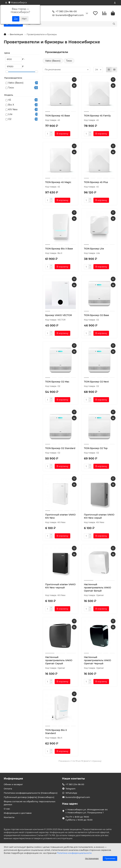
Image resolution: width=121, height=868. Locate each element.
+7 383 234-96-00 (64, 11)
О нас (7, 809)
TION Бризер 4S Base (58, 116)
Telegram (71, 789)
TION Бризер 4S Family (97, 116)
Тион (11, 88)
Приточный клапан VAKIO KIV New (60, 516)
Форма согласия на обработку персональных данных (30, 803)
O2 (10, 119)
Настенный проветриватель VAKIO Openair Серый (59, 660)
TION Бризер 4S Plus (96, 182)
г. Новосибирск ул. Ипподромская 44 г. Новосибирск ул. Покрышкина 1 (87, 811)
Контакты (9, 817)
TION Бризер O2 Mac (57, 382)
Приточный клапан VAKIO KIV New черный (60, 586)
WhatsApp (71, 793)
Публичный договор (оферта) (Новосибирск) (29, 797)
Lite (10, 114)
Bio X (11, 105)
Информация (13, 778)
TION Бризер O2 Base (97, 315)
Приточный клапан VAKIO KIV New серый (99, 516)
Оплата (8, 789)
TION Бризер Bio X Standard (56, 732)
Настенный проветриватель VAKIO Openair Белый (98, 588)
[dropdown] (6, 3)
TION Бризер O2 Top (96, 448)
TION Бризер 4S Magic (58, 182)
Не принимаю (92, 858)
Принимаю (110, 858)
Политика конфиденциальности (74, 853)
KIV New (13, 109)
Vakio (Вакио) (16, 83)
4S (10, 100)
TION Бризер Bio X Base (59, 249)
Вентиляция (16, 34)
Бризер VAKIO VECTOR (59, 315)
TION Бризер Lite (94, 249)
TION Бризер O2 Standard (60, 448)
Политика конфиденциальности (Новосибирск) (31, 793)
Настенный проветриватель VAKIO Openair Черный (98, 660)
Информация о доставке (18, 813)
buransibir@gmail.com (67, 15)
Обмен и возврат (13, 784)
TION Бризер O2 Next (96, 382)
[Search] (75, 24)
